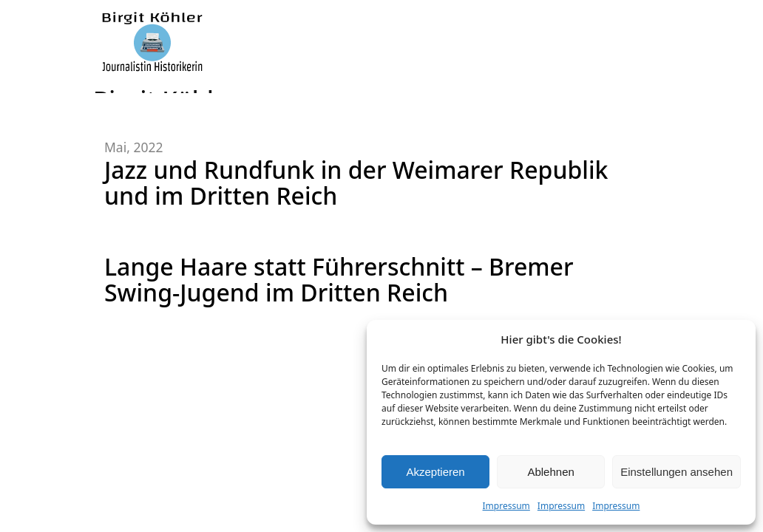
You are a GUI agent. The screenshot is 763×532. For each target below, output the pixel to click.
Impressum (506, 506)
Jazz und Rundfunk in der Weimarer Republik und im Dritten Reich (356, 183)
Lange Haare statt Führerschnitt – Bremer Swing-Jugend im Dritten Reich (339, 279)
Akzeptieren (435, 472)
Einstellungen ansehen (676, 472)
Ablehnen (550, 472)
